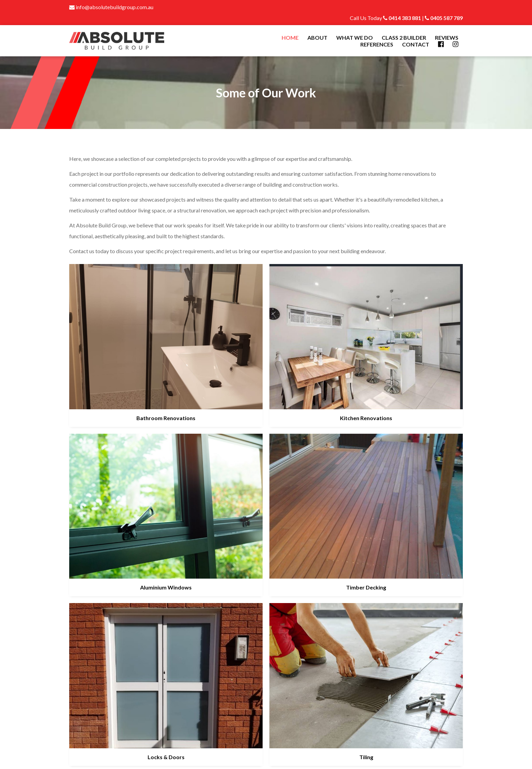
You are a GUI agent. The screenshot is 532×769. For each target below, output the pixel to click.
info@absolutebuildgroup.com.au (111, 7)
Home (290, 37)
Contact (416, 44)
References (377, 44)
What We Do (355, 37)
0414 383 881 (402, 18)
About (317, 37)
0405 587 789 (444, 18)
